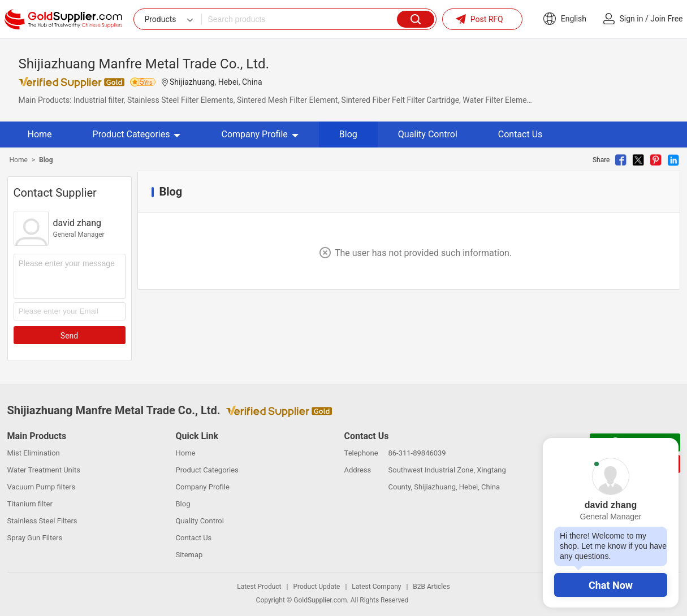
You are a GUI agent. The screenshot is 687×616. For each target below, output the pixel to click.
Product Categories (137, 134)
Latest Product (259, 587)
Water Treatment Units (44, 470)
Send (69, 336)
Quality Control (428, 134)
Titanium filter (30, 504)
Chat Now (611, 585)
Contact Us (520, 134)
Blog (348, 134)
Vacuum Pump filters (42, 487)
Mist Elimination (34, 453)
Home (40, 134)
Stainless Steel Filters (42, 521)
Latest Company (376, 587)
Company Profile (260, 134)
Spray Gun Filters (35, 538)
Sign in (632, 19)
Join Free (666, 19)
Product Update (316, 587)
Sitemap (189, 555)
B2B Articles (431, 587)
